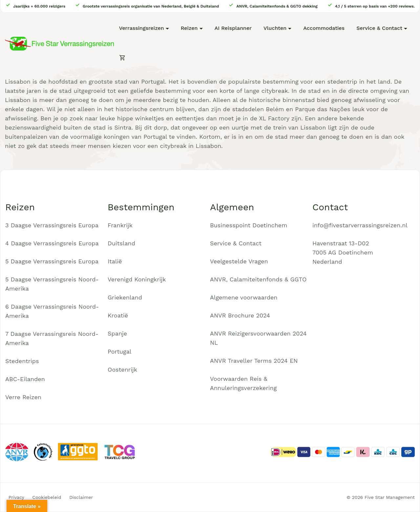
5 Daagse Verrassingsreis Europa (52, 261)
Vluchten (275, 28)
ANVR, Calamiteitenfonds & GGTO (258, 279)
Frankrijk (120, 225)
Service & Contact (379, 28)
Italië (115, 261)
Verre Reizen (23, 397)
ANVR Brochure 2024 (240, 315)
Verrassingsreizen (142, 28)
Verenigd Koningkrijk (137, 279)
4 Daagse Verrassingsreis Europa (52, 243)
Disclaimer (81, 497)
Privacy (16, 497)
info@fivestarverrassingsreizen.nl (360, 225)
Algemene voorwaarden (244, 297)
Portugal (119, 351)
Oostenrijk (122, 369)
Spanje (117, 333)
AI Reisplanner (233, 28)
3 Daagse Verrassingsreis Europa (52, 225)
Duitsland (121, 243)
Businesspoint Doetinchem (249, 225)
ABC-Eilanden (25, 379)
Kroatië (118, 315)
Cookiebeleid (47, 497)
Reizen (189, 28)
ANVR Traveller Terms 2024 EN (254, 361)
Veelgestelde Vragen (239, 261)
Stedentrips (22, 361)
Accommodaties (324, 28)
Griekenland (125, 297)
